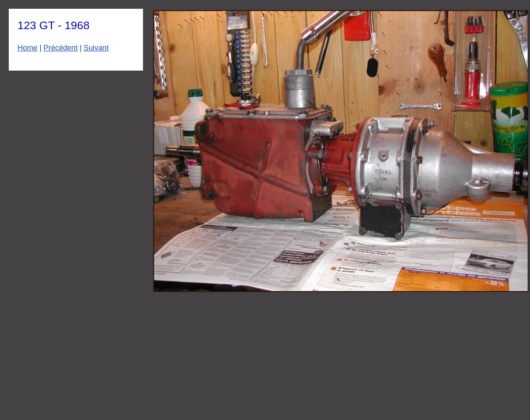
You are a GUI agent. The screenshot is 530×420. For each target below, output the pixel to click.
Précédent (61, 48)
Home (27, 48)
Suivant (96, 48)
